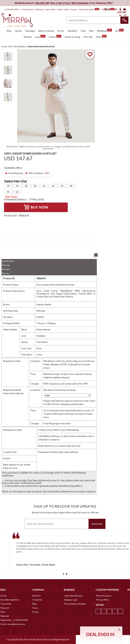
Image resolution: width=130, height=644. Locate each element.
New (9, 31)
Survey (74, 9)
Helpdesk (5, 616)
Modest (28, 37)
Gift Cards (108, 9)
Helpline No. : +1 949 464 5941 (14, 620)
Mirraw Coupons (104, 596)
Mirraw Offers (102, 600)
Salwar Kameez (46, 31)
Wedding (104, 30)
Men (91, 31)
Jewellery (72, 31)
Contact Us (37, 600)
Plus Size (88, 37)
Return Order (63, 9)
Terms (35, 608)
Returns (5, 273)
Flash (101, 37)
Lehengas (30, 31)
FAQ (3, 612)
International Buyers (73, 596)
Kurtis (61, 31)
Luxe (40, 37)
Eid (119, 30)
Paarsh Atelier (44, 304)
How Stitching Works (10, 600)
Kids (83, 31)
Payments (6, 269)
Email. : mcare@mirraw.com (13, 624)
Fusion (55, 37)
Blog (34, 604)
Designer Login (71, 600)
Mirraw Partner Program (75, 604)
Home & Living (72, 37)
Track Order (50, 9)
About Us (36, 596)
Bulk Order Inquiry (87, 9)
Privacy (36, 612)
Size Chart (11, 196)
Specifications (8, 261)
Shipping (6, 265)
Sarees (18, 31)
